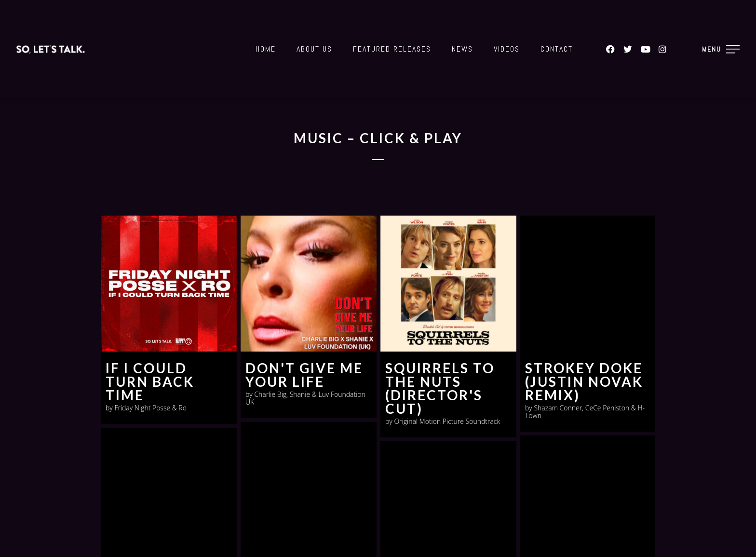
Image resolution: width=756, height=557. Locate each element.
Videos (507, 49)
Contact (557, 49)
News (462, 49)
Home (266, 49)
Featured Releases (392, 49)
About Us (314, 49)
